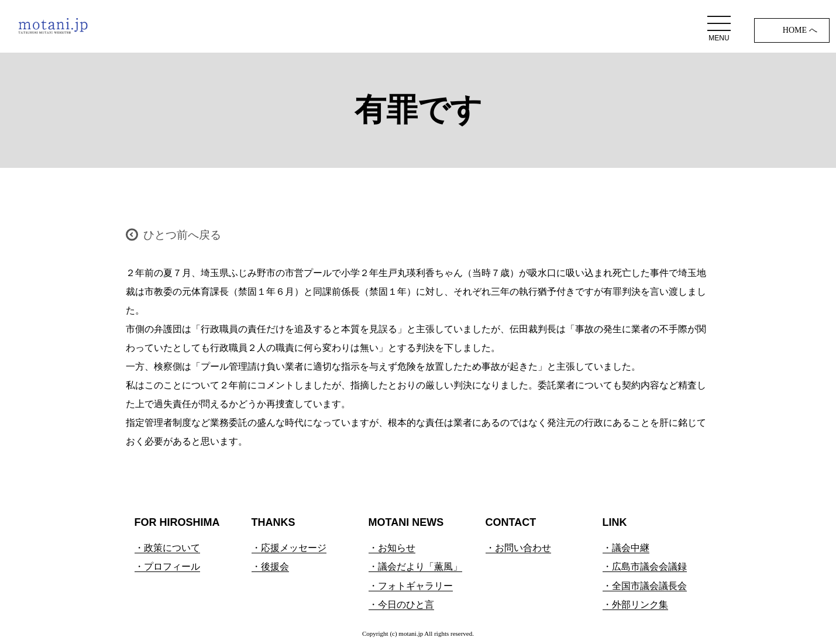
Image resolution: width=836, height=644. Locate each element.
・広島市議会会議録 (645, 566)
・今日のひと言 (401, 605)
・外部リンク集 (635, 605)
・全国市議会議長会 (645, 586)
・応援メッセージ (289, 548)
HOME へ (800, 30)
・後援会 (270, 566)
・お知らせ (392, 548)
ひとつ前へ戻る (182, 235)
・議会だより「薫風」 (415, 566)
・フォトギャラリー (411, 586)
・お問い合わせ (518, 548)
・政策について (167, 548)
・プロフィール (167, 566)
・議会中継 (626, 548)
